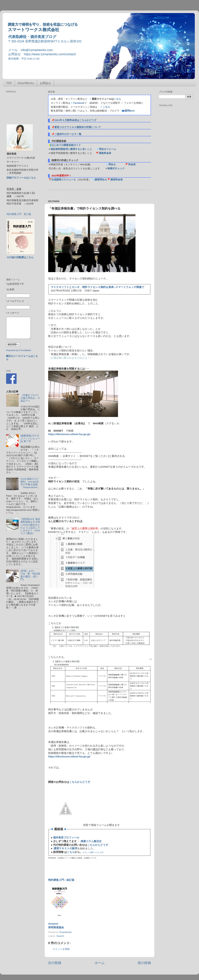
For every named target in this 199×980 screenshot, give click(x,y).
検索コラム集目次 (91, 841)
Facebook (79, 103)
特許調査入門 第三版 (19, 214)
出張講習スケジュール (64, 180)
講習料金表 (117, 180)
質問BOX (130, 111)
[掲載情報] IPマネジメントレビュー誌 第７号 (30, 438)
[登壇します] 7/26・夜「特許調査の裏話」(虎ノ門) (30, 575)
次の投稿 (55, 963)
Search (60, 936)
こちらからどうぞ (80, 782)
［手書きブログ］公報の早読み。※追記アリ (30, 398)
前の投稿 (144, 963)
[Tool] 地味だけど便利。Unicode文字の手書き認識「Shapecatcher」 (30, 483)
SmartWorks (26, 83)
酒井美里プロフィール (66, 838)
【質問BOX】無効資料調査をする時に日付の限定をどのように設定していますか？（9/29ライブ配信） (30, 526)
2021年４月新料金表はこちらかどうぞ (75, 120)
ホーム (100, 963)
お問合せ (45, 83)
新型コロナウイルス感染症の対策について (78, 127)
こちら (117, 99)
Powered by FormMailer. (19, 350)
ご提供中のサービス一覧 (68, 134)
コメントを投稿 (61, 949)
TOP (9, 83)
